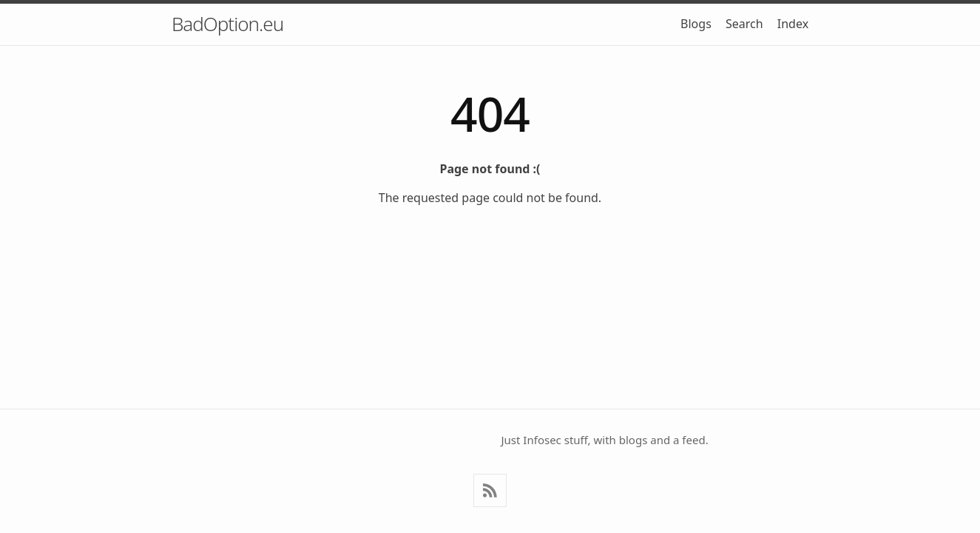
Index (793, 24)
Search (744, 24)
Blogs (696, 24)
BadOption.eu (227, 24)
